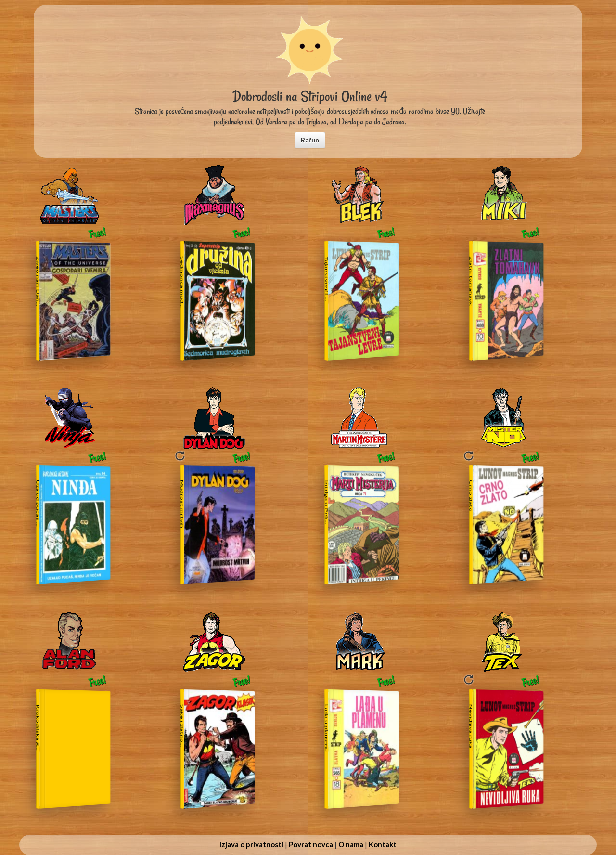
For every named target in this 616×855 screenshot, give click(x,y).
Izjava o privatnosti (251, 844)
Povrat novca (311, 844)
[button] (310, 140)
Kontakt (383, 844)
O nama (351, 844)
